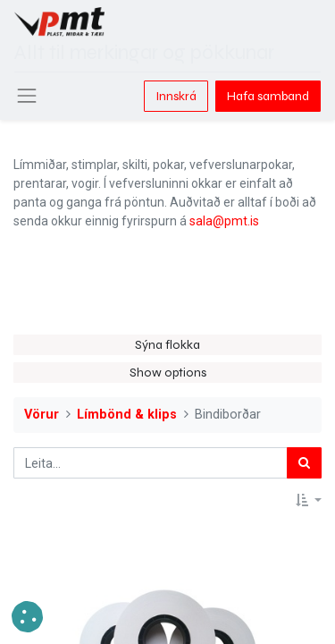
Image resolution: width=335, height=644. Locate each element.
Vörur (42, 415)
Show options (168, 373)
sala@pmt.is (224, 221)
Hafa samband (268, 96)
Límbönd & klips (127, 415)
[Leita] (304, 463)
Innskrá (176, 96)
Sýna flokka (167, 345)
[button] (309, 500)
